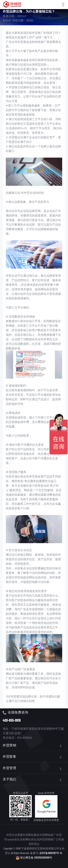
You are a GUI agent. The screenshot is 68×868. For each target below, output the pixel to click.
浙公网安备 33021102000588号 (34, 857)
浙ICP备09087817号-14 (51, 853)
